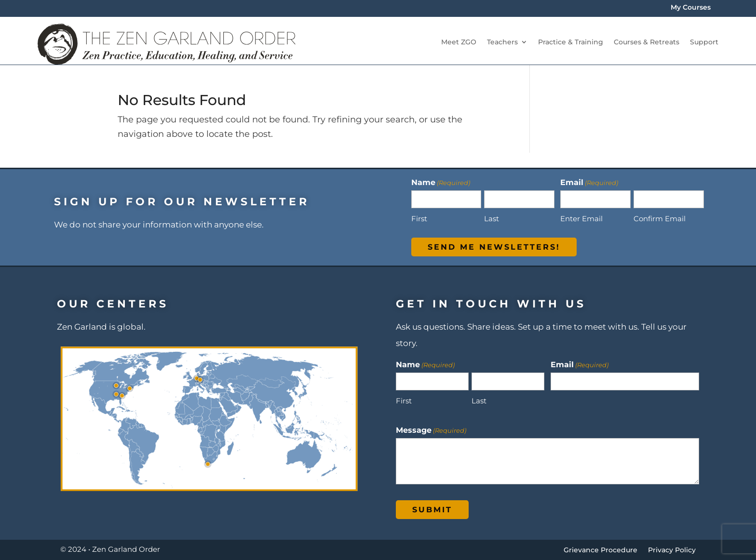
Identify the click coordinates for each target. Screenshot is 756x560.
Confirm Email (660, 219)
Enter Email (581, 219)
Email (580, 364)
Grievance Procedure (601, 550)
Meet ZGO (459, 42)
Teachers (502, 42)
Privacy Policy (672, 550)
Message (431, 430)
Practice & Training (571, 42)
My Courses (691, 8)
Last (492, 219)
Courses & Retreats (647, 42)
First (419, 219)
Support (704, 42)
